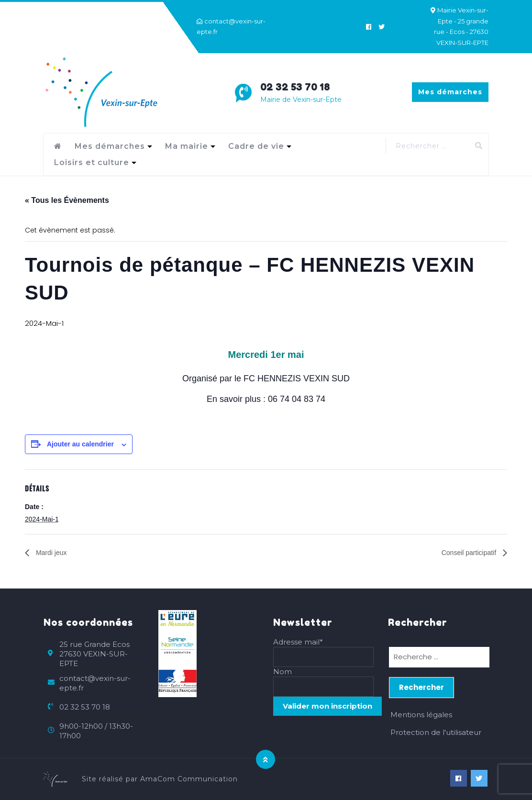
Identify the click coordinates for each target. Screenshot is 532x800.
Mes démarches (450, 92)
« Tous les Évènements (67, 200)
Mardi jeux (50, 553)
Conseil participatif (470, 553)
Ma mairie (187, 146)
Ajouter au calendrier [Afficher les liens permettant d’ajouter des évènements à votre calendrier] (80, 444)
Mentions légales (421, 715)
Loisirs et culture (92, 162)
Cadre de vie (256, 146)
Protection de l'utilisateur (436, 732)
